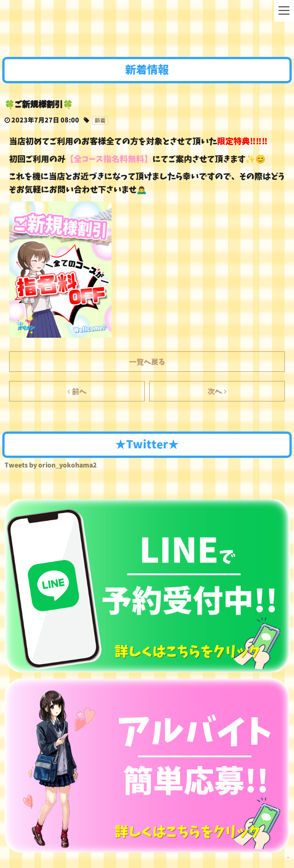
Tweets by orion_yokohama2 (51, 465)
